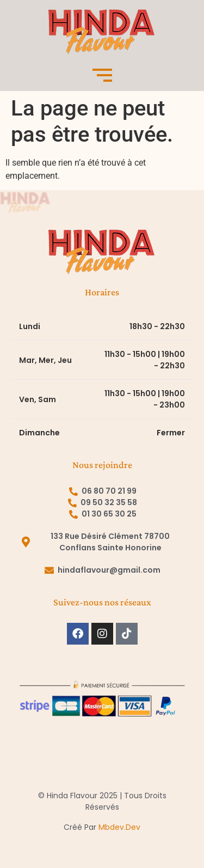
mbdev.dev (119, 827)
